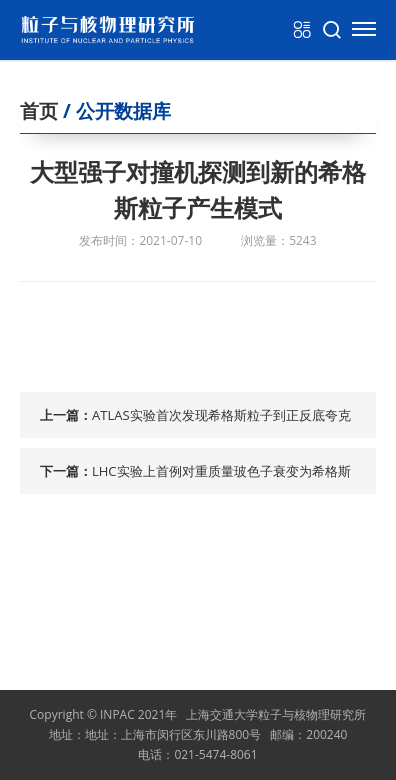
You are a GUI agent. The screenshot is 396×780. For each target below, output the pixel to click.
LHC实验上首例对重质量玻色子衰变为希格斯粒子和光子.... (221, 478)
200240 (326, 734)
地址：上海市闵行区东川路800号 (173, 734)
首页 (39, 111)
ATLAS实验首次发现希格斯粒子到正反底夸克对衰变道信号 (221, 422)
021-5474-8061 (215, 754)
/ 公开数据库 (114, 111)
